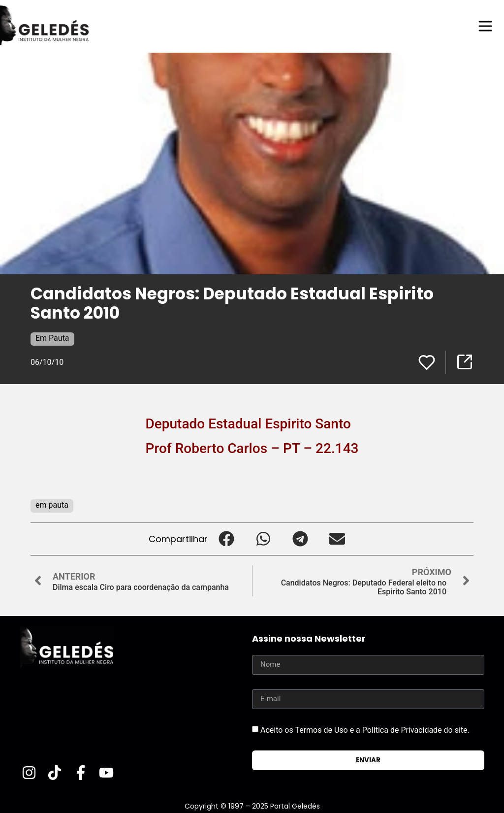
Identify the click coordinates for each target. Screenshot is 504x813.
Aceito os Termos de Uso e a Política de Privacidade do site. (365, 730)
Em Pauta (52, 338)
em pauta (52, 505)
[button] (226, 539)
